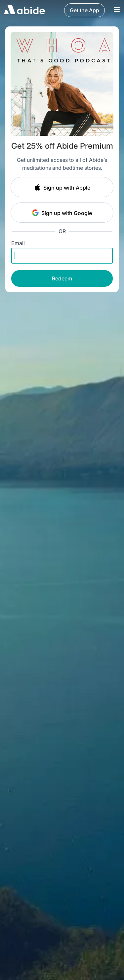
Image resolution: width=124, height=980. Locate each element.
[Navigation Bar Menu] (117, 10)
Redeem (62, 278)
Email (18, 243)
